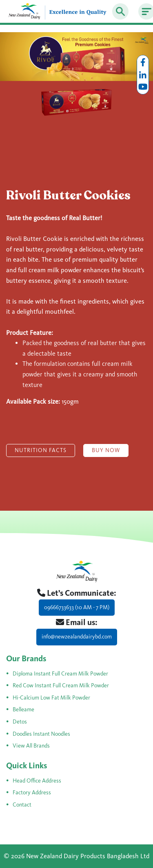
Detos (20, 722)
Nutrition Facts (41, 450)
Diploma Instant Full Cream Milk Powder (60, 674)
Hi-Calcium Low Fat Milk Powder (51, 698)
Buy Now (106, 450)
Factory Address (32, 793)
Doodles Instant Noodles (41, 734)
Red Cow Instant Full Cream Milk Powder (61, 685)
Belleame (23, 709)
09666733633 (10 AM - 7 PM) (77, 607)
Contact (22, 805)
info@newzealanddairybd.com (77, 637)
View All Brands (31, 746)
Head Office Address (37, 781)
